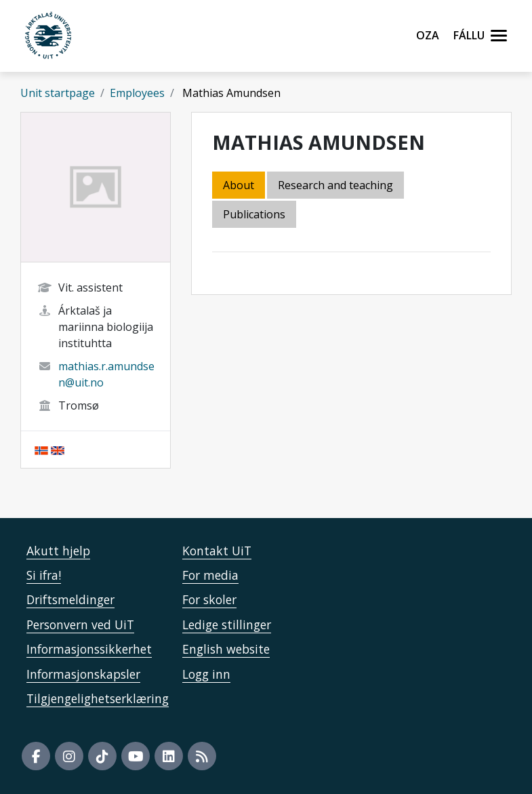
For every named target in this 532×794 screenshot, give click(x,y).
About (239, 185)
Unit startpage (58, 93)
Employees (137, 93)
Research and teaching (335, 185)
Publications (254, 214)
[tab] (255, 215)
